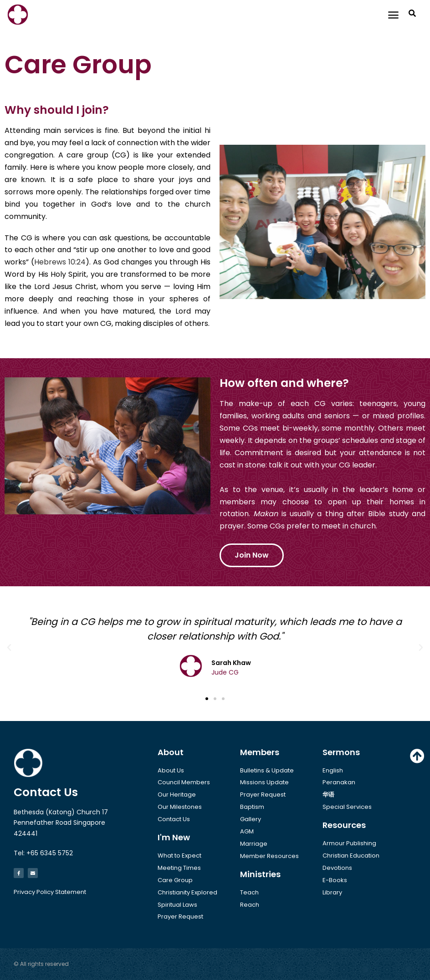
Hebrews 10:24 (60, 262)
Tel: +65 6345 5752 (43, 853)
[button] (394, 15)
